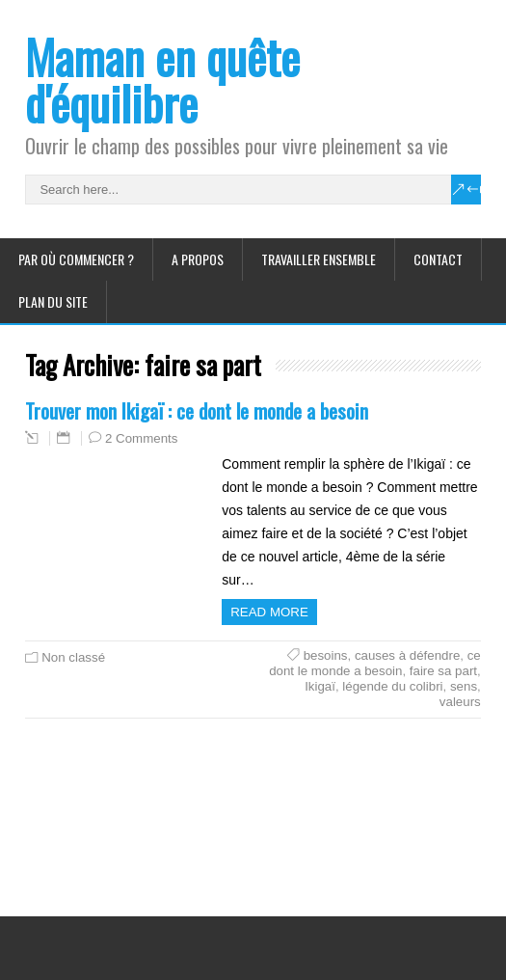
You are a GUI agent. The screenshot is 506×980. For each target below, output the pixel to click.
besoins (326, 655)
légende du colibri (392, 686)
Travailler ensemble (319, 259)
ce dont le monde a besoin (375, 663)
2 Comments (141, 438)
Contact (438, 259)
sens (464, 686)
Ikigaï (320, 686)
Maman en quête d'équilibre (162, 80)
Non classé (73, 657)
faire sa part (443, 671)
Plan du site (53, 301)
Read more (269, 612)
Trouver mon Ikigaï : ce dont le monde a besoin (197, 410)
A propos (198, 259)
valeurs (460, 702)
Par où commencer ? (76, 259)
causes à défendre (407, 655)
